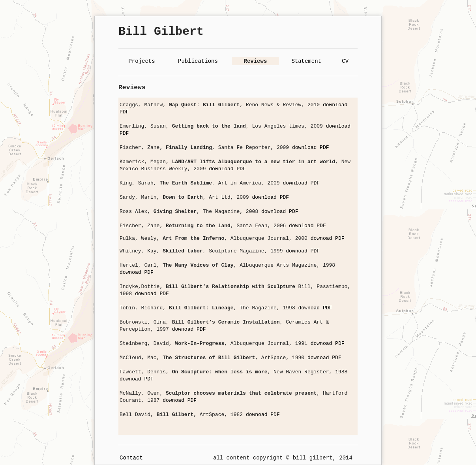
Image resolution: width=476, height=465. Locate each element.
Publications (198, 61)
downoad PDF (328, 238)
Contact (131, 458)
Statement (306, 61)
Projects (141, 61)
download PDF (311, 148)
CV (345, 61)
